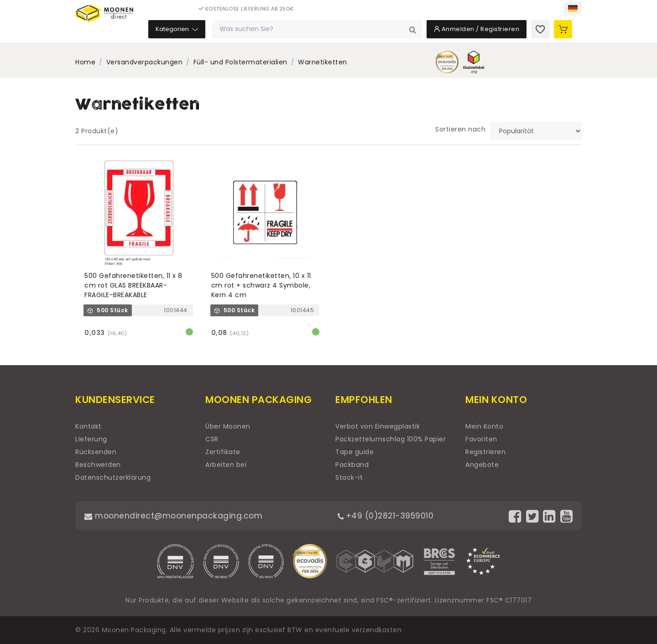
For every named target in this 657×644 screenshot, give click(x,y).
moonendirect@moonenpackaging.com (175, 516)
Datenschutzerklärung (113, 477)
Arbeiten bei (226, 465)
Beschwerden (98, 465)
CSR (212, 439)
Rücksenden (96, 452)
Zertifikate (223, 452)
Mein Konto (484, 426)
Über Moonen (228, 426)
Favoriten (481, 439)
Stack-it (349, 477)
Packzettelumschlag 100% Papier (391, 439)
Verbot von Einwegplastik (378, 426)
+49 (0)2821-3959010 (388, 516)
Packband (352, 465)
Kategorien (234, 32)
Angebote (482, 465)
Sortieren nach (460, 129)
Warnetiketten (323, 62)
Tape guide (355, 452)
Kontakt (89, 426)
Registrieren (485, 452)
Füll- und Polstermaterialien (240, 62)
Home (85, 62)
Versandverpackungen (145, 62)
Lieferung (91, 439)
